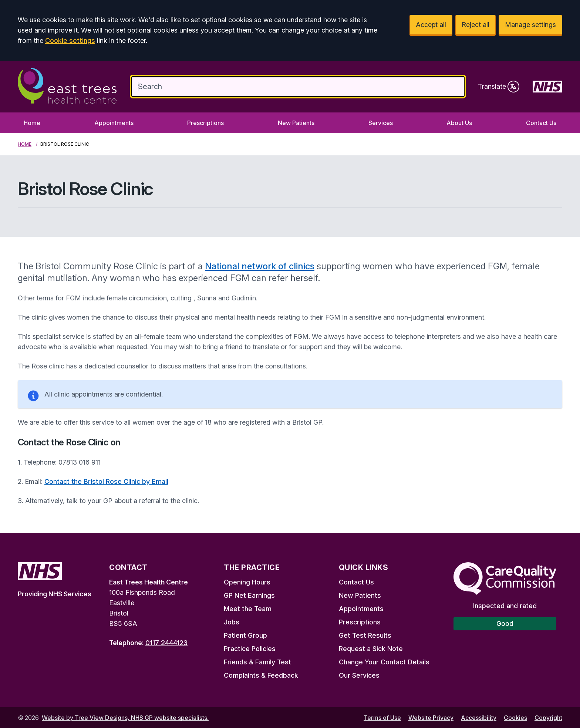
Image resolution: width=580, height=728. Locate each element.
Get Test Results (365, 635)
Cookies (515, 718)
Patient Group (245, 635)
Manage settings (530, 25)
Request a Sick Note (371, 649)
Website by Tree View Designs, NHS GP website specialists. (125, 718)
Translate (499, 87)
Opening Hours (247, 582)
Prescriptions (205, 123)
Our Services (359, 675)
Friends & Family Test (257, 662)
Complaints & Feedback (261, 675)
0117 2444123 (166, 643)
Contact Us (541, 123)
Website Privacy (431, 718)
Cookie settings (70, 41)
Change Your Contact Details (384, 662)
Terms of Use (382, 718)
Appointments (114, 123)
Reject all (476, 25)
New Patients (296, 123)
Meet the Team (248, 609)
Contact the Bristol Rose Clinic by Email (106, 481)
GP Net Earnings (249, 595)
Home (32, 123)
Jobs (232, 622)
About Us (459, 123)
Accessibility (479, 718)
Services (381, 123)
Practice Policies (250, 649)
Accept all (431, 25)
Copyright (548, 718)
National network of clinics (260, 266)
